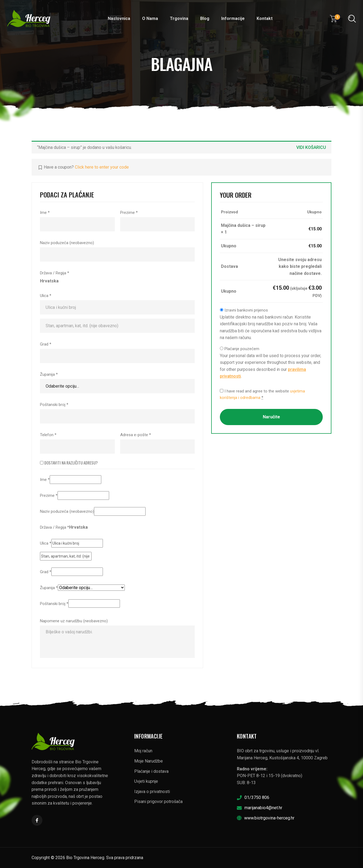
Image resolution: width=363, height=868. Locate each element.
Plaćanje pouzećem (242, 349)
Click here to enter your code (102, 167)
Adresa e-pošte (136, 435)
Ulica (46, 296)
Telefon (48, 435)
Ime (45, 213)
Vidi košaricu (311, 147)
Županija (49, 374)
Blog (205, 18)
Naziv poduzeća (67, 243)
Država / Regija (55, 273)
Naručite (271, 417)
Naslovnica (119, 18)
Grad (46, 344)
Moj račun (143, 751)
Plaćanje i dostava (151, 771)
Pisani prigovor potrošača (158, 802)
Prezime (129, 213)
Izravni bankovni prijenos (246, 310)
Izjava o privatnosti (152, 792)
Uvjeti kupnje (146, 781)
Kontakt (265, 18)
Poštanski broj (54, 405)
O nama (150, 18)
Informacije (233, 18)
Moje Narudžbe (149, 761)
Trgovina (179, 18)
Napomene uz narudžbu (74, 621)
